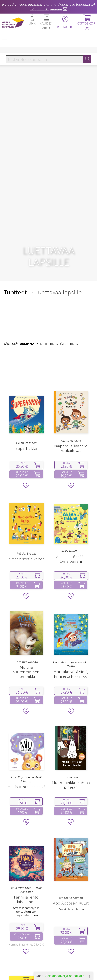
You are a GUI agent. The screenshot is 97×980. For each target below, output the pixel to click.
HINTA (53, 285)
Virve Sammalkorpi (26, 966)
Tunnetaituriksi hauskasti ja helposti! (26, 973)
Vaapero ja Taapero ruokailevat (71, 389)
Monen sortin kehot (26, 500)
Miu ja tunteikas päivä (26, 728)
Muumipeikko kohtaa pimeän (71, 726)
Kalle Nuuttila (71, 492)
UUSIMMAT (29, 285)
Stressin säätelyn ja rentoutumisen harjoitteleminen (26, 852)
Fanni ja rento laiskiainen (26, 840)
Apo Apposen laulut (71, 844)
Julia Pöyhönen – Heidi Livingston (26, 720)
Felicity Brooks (26, 494)
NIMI (43, 285)
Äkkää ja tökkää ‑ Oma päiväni (71, 500)
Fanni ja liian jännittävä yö (71, 970)
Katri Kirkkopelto (26, 603)
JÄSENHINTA (69, 285)
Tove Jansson (71, 718)
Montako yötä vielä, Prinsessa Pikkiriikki (71, 615)
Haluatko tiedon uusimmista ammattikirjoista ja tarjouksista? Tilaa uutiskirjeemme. (48, 7)
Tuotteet (15, 233)
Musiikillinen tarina (71, 850)
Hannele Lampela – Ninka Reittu (71, 605)
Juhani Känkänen (71, 839)
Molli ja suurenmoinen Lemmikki (26, 613)
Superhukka (26, 389)
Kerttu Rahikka (71, 381)
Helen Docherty (26, 384)
